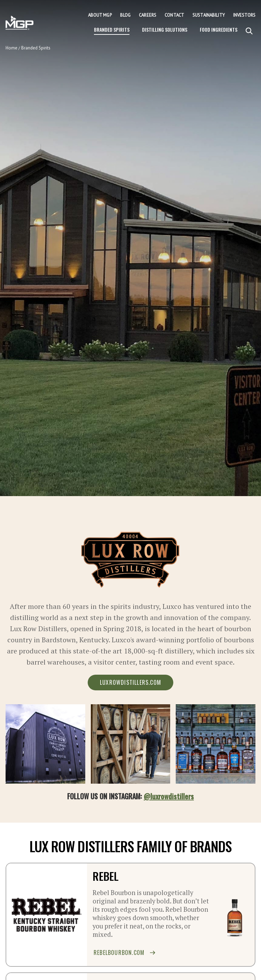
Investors (244, 15)
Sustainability (209, 15)
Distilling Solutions (165, 29)
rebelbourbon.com (124, 952)
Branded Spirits (112, 29)
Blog (125, 15)
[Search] (249, 31)
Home (11, 48)
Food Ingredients (219, 29)
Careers (148, 15)
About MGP (100, 15)
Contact (174, 15)
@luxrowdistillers (169, 796)
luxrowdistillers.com (130, 682)
